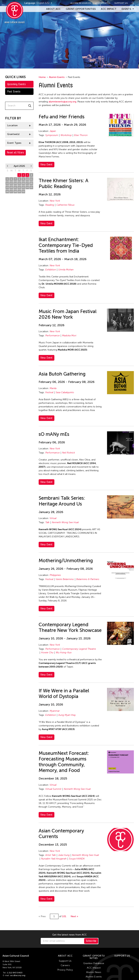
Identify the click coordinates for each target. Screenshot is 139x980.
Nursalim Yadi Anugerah (54, 859)
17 (27, 183)
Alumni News (94, 972)
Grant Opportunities (81, 9)
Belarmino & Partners (88, 579)
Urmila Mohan (66, 270)
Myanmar (55, 711)
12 (7, 183)
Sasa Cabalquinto (65, 392)
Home (42, 77)
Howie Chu (47, 653)
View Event (47, 164)
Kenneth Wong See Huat (65, 522)
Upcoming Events (16, 84)
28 (15, 191)
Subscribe (91, 941)
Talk (47, 522)
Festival (49, 392)
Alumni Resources (81, 3)
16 (23, 183)
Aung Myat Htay (67, 715)
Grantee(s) (13, 134)
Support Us (121, 3)
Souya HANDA (77, 859)
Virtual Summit (53, 789)
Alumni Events (57, 77)
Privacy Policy (65, 970)
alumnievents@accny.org (62, 102)
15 (19, 183)
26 (7, 191)
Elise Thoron (81, 135)
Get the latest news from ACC (69, 935)
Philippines (55, 575)
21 (15, 187)
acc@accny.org (18, 975)
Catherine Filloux (65, 205)
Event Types (14, 143)
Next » (74, 916)
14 (15, 183)
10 (27, 179)
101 (64, 916)
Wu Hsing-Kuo (64, 653)
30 (23, 191)
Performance (52, 336)
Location (12, 125)
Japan (53, 131)
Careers (65, 965)
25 (31, 187)
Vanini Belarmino (65, 579)
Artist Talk (51, 855)
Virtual (53, 518)
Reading (50, 205)
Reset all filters (15, 152)
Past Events (14, 92)
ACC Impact (109, 9)
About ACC (53, 9)
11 (31, 179)
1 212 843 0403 (15, 973)
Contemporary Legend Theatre (79, 649)
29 (19, 191)
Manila (53, 388)
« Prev (42, 916)
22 (19, 187)
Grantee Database (94, 963)
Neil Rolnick (68, 453)
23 (23, 187)
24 (27, 187)
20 (11, 187)
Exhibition (51, 270)
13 (11, 183)
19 (7, 187)
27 (11, 191)
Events (126, 9)
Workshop (66, 135)
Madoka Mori (69, 336)
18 (31, 183)
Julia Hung (64, 855)
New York (55, 201)
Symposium (52, 135)
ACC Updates (103, 3)
